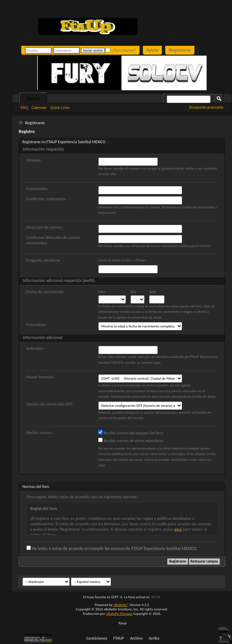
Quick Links (60, 108)
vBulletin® (121, 605)
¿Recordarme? (121, 50)
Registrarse (180, 50)
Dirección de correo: (45, 227)
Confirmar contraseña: (46, 199)
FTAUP (119, 638)
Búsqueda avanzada (206, 107)
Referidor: (35, 348)
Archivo (136, 638)
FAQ (24, 108)
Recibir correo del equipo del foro (131, 433)
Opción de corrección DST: (50, 404)
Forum (33, 99)
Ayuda (152, 50)
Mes (102, 292)
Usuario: (34, 160)
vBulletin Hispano (119, 614)
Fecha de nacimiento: (46, 292)
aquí (178, 529)
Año (153, 292)
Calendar (39, 108)
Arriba (154, 638)
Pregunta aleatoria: (44, 260)
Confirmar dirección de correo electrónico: (53, 240)
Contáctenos (97, 638)
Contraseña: (37, 188)
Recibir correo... (40, 432)
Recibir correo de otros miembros (131, 440)
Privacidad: (36, 325)
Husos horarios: (40, 377)
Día (133, 292)
